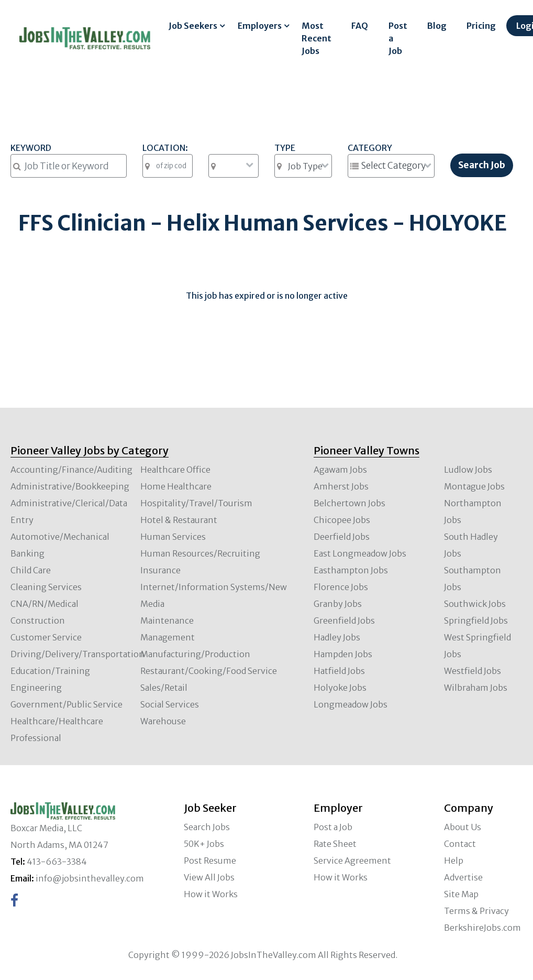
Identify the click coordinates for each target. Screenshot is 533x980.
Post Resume (210, 861)
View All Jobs (209, 877)
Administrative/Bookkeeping (70, 486)
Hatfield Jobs (339, 671)
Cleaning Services (46, 587)
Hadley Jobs (337, 637)
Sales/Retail (164, 688)
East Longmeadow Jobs (360, 553)
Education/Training (50, 671)
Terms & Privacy (476, 911)
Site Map (461, 894)
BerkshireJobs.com (482, 928)
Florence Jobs (341, 587)
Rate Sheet (335, 844)
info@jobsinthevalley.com (90, 878)
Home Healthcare (176, 486)
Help (454, 861)
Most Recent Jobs (317, 38)
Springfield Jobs (476, 620)
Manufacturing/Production (195, 654)
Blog (437, 26)
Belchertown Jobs (349, 503)
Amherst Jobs (341, 486)
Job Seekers (193, 26)
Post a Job (398, 38)
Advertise (463, 877)
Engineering (36, 688)
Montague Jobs (474, 486)
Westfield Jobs (473, 671)
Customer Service (46, 637)
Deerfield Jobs (342, 537)
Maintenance (167, 620)
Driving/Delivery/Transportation (77, 654)
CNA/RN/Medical (45, 604)
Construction (38, 620)
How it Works (211, 894)
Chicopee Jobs (342, 520)
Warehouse (163, 721)
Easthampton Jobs (351, 570)
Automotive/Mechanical (60, 537)
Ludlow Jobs (468, 470)
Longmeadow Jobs (351, 704)
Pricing (481, 26)
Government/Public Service (66, 704)
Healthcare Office (175, 470)
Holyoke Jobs (340, 688)
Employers (260, 26)
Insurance (160, 570)
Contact (460, 844)
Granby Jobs (338, 604)
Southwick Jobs (475, 604)
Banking (27, 553)
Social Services (170, 704)
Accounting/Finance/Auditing (71, 470)
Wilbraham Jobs (476, 688)
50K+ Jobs (204, 844)
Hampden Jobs (343, 654)
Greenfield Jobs (344, 620)
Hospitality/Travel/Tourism (196, 503)
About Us (463, 827)
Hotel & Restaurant (179, 520)
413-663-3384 (57, 862)
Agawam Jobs (340, 470)
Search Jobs (207, 827)
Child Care (31, 570)
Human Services (173, 537)
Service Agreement (352, 861)
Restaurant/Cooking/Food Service (209, 671)
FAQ (360, 26)
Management (168, 637)
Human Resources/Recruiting (200, 553)
